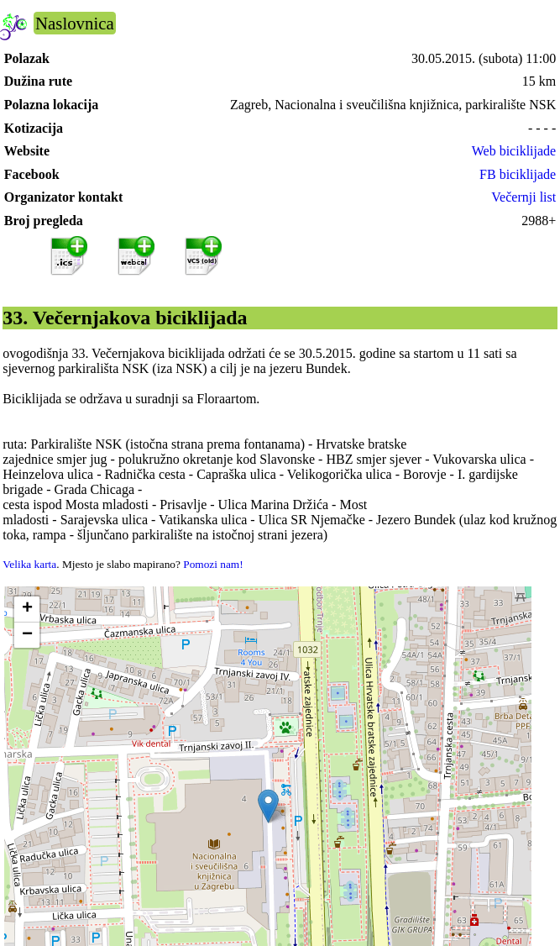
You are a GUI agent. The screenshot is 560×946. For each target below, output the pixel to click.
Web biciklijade (514, 151)
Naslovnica (75, 23)
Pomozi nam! (213, 564)
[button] (268, 806)
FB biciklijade (518, 174)
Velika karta (29, 564)
